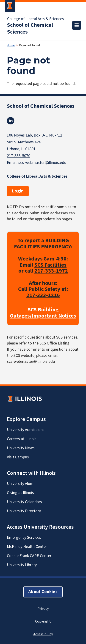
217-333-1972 (51, 271)
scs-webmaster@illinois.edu (42, 163)
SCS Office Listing (54, 343)
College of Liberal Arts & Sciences (36, 19)
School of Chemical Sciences (30, 29)
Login (18, 191)
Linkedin (11, 121)
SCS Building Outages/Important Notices (43, 313)
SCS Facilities (50, 265)
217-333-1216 (43, 295)
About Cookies (43, 592)
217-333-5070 (19, 156)
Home (11, 45)
